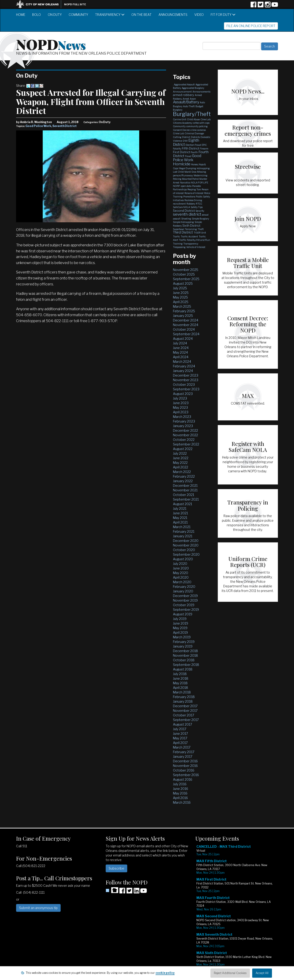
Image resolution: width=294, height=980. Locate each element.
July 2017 (180, 729)
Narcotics (185, 183)
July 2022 (180, 453)
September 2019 (186, 610)
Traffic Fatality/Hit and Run (195, 240)
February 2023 (184, 421)
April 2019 (180, 632)
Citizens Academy (182, 123)
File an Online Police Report (251, 26)
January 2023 (183, 426)
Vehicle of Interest (196, 247)
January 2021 (183, 536)
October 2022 (184, 440)
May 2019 (180, 628)
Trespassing (179, 247)
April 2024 (181, 357)
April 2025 (181, 302)
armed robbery (184, 95)
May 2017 (180, 738)
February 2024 (184, 366)
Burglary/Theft (192, 114)
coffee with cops (201, 123)
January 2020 (183, 591)
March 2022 (182, 472)
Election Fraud (193, 145)
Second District (184, 211)
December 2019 (185, 596)
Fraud (188, 156)
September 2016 (186, 775)
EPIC (204, 145)
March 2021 (182, 527)
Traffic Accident (189, 237)
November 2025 (186, 270)
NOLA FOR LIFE (199, 183)
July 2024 (180, 343)
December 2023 (186, 375)
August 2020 (183, 559)
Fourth (194, 152)
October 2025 (184, 274)
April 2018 (181, 688)
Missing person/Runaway (190, 173)
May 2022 (180, 463)
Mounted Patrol (190, 179)
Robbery (191, 204)
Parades (196, 186)
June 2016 (181, 789)
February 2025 (184, 311)
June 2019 (181, 623)
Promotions (189, 197)
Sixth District (191, 225)
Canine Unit (180, 119)
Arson (193, 99)
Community (78, 15)
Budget (199, 106)
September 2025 (186, 279)
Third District (183, 232)
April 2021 (180, 522)
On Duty (55, 15)
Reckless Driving (193, 200)
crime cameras (198, 130)
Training (178, 244)
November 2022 (185, 435)
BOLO (37, 15)
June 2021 (180, 513)
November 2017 (185, 711)
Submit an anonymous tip (38, 908)
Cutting (177, 137)
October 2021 (184, 495)
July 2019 (180, 619)
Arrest (186, 99)
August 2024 (183, 339)
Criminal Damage (194, 133)
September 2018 (186, 665)
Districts (195, 137)
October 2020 (184, 550)
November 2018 (185, 655)
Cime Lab (206, 119)
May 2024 (180, 352)
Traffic (177, 237)
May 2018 (180, 683)
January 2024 (183, 371)
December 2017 (185, 706)
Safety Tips (197, 207)
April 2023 (181, 412)
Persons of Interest (194, 193)
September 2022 (186, 444)
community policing (197, 126)
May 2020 (181, 573)
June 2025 (181, 293)
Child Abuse (193, 119)
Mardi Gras (190, 172)
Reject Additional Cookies (230, 973)
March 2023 (182, 417)
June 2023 (181, 403)
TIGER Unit (200, 233)
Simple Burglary (200, 219)
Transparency (110, 15)
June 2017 (180, 734)
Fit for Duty (223, 15)
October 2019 (184, 605)
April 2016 (180, 798)
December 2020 (186, 541)
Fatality (177, 149)
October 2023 (184, 384)
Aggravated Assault (184, 84)
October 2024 (184, 329)
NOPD (51, 44)
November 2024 (186, 325)
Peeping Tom (194, 189)
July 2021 (180, 508)
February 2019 (184, 642)
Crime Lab (178, 133)
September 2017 (186, 720)
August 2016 (183, 779)
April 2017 (180, 743)
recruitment (179, 204)
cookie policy (165, 973)
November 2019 (185, 600)
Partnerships (180, 189)
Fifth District (191, 148)
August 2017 (182, 724)
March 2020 (182, 582)
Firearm (204, 149)
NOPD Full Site (75, 4)
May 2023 (180, 407)
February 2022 (184, 476)
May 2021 (180, 518)
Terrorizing (191, 229)
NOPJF (177, 186)
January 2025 (183, 316)
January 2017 (183, 756)
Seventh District (65, 126)
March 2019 (182, 637)
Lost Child (178, 172)
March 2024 (182, 362)
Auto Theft (189, 106)
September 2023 (186, 389)
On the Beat (141, 15)
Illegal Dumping (187, 168)
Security (200, 211)
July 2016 (180, 784)
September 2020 (186, 554)
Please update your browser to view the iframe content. (237, 909)
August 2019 (183, 614)
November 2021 (185, 490)
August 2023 (183, 394)
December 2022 (185, 430)
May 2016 (180, 793)
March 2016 (182, 802)
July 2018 (180, 674)
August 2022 (183, 449)
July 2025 (180, 288)
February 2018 (184, 697)
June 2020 (181, 568)
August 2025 (183, 283)
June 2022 (181, 458)
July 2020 (180, 564)
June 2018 (181, 678)
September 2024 (186, 334)
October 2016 (184, 770)
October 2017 (184, 715)
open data (186, 186)
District (186, 137)
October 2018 (184, 660)
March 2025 (182, 306)
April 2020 (181, 577)
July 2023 (180, 398)
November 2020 (186, 545)
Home (21, 15)
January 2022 (183, 481)
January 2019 (183, 646)
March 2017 (182, 747)
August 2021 (182, 504)
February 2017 (184, 752)
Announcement (182, 92)
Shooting (186, 219)
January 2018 (183, 701)
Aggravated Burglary (193, 88)
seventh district (187, 214)
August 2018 (183, 669)
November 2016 (185, 766)
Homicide (182, 164)
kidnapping (203, 168)
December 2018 (185, 651)
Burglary (178, 110)
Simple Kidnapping (183, 222)
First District (181, 152)
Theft (201, 229)
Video (199, 15)
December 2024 (186, 320)
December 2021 (185, 486)
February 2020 (184, 587)
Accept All (262, 973)
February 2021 (184, 531)
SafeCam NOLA (181, 207)
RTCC (199, 204)
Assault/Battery (186, 102)
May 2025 (180, 297)
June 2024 (181, 348)
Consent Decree (181, 130)
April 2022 (181, 467)
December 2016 (185, 761)
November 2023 (186, 380)
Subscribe (116, 868)
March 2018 (182, 692)
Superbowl (179, 229)
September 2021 (186, 499)
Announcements (173, 15)
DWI (185, 141)
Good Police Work (38, 126)
